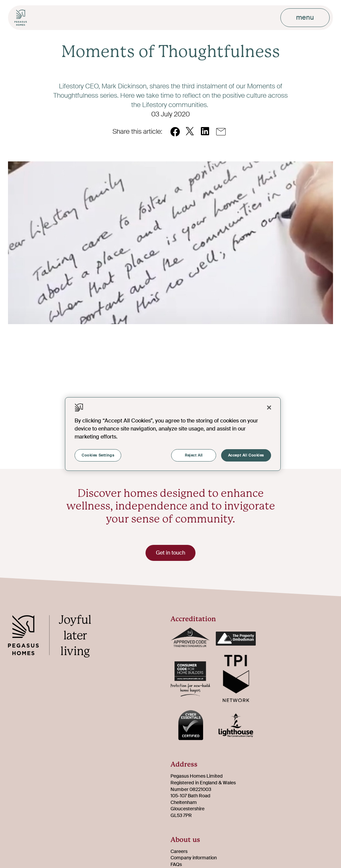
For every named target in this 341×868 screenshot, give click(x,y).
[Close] (269, 407)
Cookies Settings (98, 455)
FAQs (176, 864)
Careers (179, 851)
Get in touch (170, 553)
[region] (173, 434)
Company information (194, 858)
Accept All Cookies (246, 455)
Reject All (194, 455)
